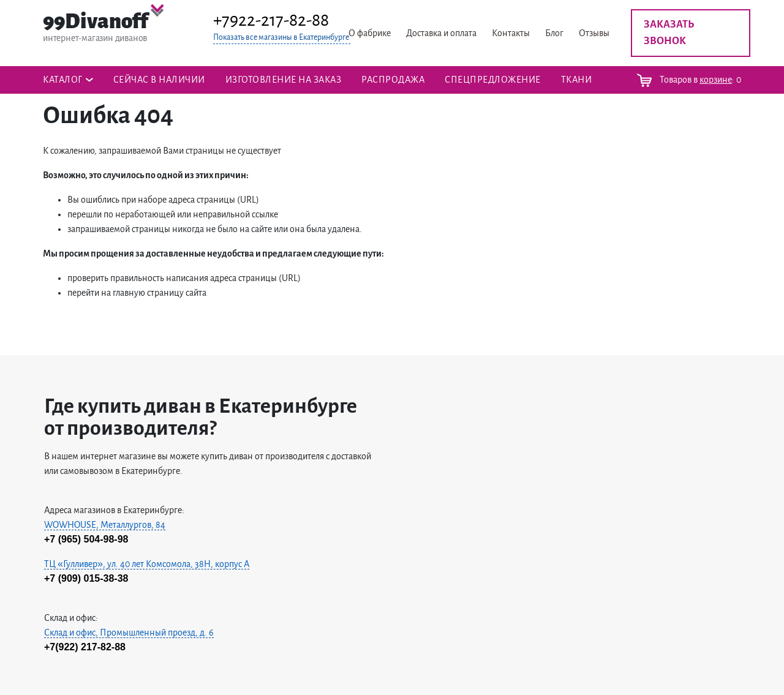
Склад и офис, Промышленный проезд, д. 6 (129, 633)
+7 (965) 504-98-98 (86, 539)
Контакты (511, 33)
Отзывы (594, 33)
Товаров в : (689, 80)
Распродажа (393, 80)
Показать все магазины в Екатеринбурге (281, 37)
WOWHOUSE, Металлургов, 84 (105, 525)
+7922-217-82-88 (271, 20)
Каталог (63, 80)
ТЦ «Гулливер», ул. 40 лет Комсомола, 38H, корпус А (147, 564)
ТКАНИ (577, 80)
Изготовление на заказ (284, 80)
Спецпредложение (493, 80)
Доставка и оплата (441, 33)
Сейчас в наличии (159, 80)
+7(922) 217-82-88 (85, 647)
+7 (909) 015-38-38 (86, 578)
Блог (554, 33)
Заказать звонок (669, 33)
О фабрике (370, 33)
